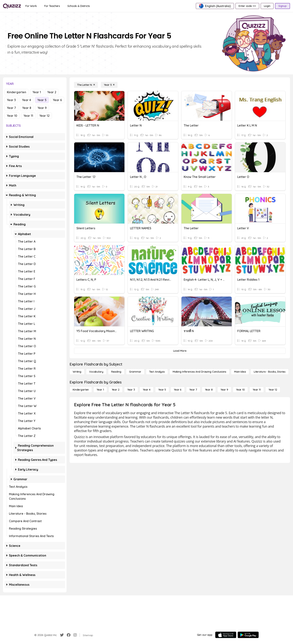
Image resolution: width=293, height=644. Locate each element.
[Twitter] (62, 635)
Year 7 (11, 108)
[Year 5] (109, 85)
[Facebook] (69, 635)
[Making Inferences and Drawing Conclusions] (199, 372)
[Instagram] (75, 635)
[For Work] (31, 6)
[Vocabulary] (96, 372)
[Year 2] (116, 390)
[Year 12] (273, 390)
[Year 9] (224, 390)
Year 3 (11, 100)
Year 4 (27, 100)
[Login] (267, 6)
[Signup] (283, 6)
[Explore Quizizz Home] (12, 6)
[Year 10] (240, 390)
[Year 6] (178, 390)
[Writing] (77, 372)
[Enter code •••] (247, 6)
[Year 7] (193, 390)
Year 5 (42, 100)
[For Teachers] (52, 6)
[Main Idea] (240, 372)
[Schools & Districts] (79, 6)
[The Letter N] (86, 85)
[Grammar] (135, 372)
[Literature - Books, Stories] (270, 372)
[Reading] (116, 372)
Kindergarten (17, 92)
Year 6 (57, 100)
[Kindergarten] (81, 390)
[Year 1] (100, 390)
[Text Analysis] (157, 372)
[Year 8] (209, 390)
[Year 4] (147, 390)
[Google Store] (248, 635)
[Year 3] (131, 390)
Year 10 (12, 116)
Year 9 (42, 108)
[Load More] (180, 351)
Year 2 (52, 92)
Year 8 (27, 108)
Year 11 (28, 116)
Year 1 (37, 92)
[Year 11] (257, 390)
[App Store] (226, 635)
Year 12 (44, 116)
